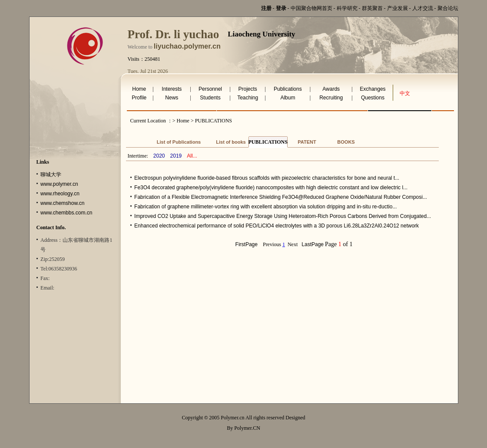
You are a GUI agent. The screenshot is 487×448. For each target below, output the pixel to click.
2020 (159, 156)
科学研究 (347, 8)
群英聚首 (372, 8)
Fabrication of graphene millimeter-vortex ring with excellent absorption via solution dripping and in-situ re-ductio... (265, 207)
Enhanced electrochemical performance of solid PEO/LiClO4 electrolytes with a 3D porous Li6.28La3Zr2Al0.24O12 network (277, 226)
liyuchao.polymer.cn (187, 46)
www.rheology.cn (60, 194)
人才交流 (423, 8)
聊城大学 (51, 175)
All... (192, 156)
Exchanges (373, 89)
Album (288, 98)
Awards (331, 89)
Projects (247, 89)
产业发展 (398, 8)
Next (293, 244)
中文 (405, 93)
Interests (172, 89)
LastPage (313, 244)
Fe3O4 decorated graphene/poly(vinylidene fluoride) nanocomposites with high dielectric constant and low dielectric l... (271, 188)
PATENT (307, 142)
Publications (288, 89)
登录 (281, 8)
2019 (176, 156)
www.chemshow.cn (62, 203)
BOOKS (346, 142)
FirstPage (247, 244)
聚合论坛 (448, 8)
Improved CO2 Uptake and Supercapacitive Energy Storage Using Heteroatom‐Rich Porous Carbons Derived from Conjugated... (283, 216)
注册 (266, 8)
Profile (139, 98)
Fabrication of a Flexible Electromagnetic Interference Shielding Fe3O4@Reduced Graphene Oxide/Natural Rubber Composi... (281, 197)
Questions (373, 98)
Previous (272, 244)
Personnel (210, 89)
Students (210, 98)
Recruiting (331, 98)
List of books (231, 142)
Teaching (248, 98)
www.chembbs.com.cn (66, 213)
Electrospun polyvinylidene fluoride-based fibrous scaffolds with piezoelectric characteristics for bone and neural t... (267, 178)
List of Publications (179, 142)
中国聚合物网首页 (311, 8)
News (172, 98)
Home (139, 89)
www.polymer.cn (59, 184)
